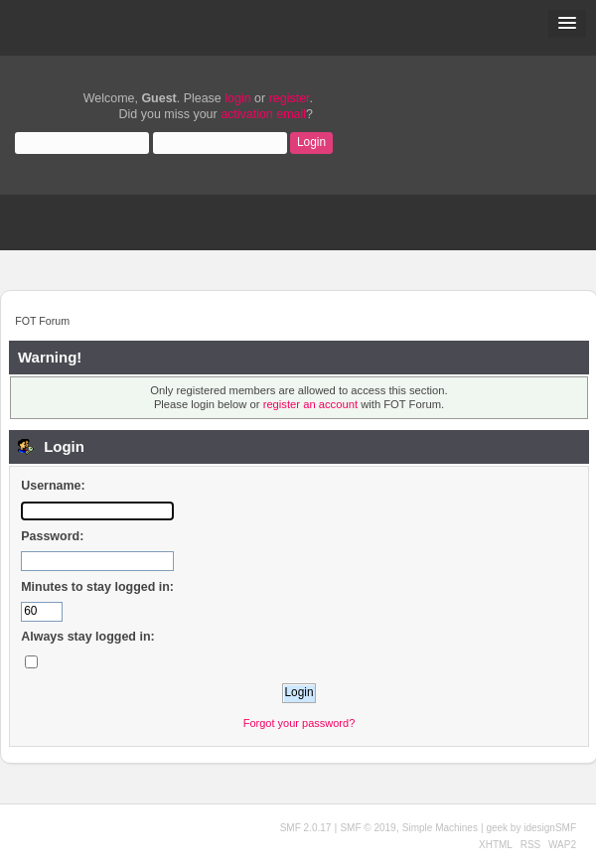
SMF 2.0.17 (306, 828)
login (237, 98)
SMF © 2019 (368, 828)
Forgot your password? (299, 723)
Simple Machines (440, 828)
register (290, 98)
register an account (310, 404)
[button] (567, 24)
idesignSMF (550, 828)
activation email (263, 114)
